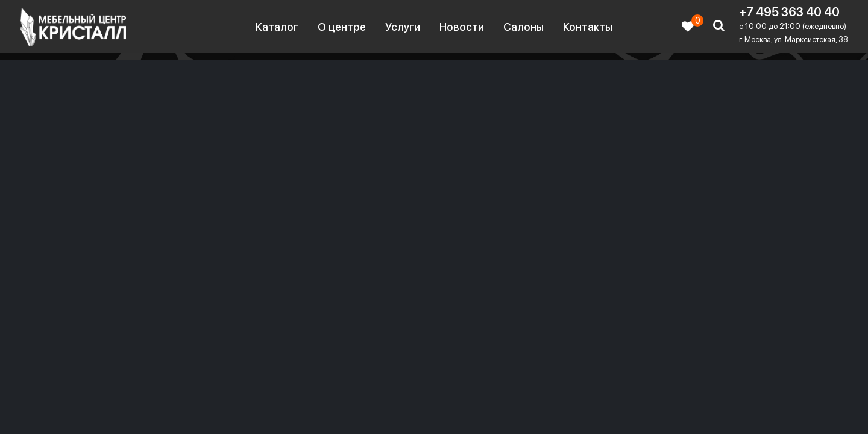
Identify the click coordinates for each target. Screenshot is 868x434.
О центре (342, 27)
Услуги (403, 27)
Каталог (277, 27)
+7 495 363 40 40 (789, 12)
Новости (462, 27)
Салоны (524, 27)
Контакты (588, 27)
